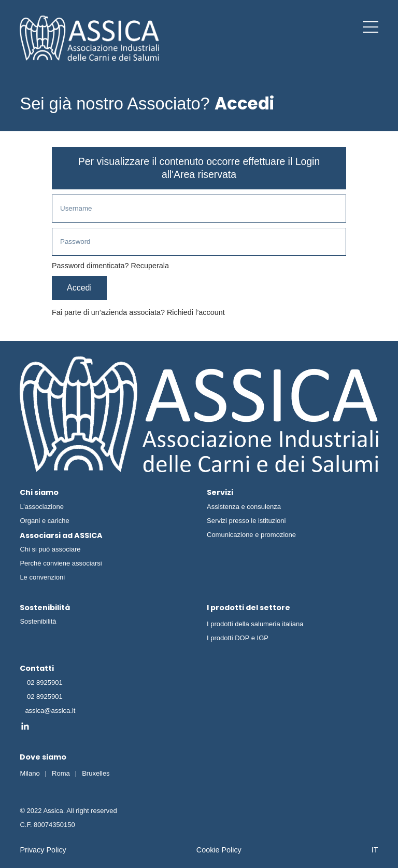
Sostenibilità (38, 621)
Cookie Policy (219, 850)
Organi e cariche (44, 521)
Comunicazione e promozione (251, 535)
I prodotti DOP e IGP (238, 638)
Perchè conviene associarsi (61, 563)
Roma (61, 773)
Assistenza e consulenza (244, 507)
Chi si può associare (50, 549)
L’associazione (42, 507)
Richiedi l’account (196, 312)
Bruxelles (96, 773)
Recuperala (150, 266)
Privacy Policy (43, 850)
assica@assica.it (50, 711)
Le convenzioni (42, 577)
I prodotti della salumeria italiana (255, 624)
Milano (30, 773)
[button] (371, 27)
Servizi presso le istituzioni (246, 521)
